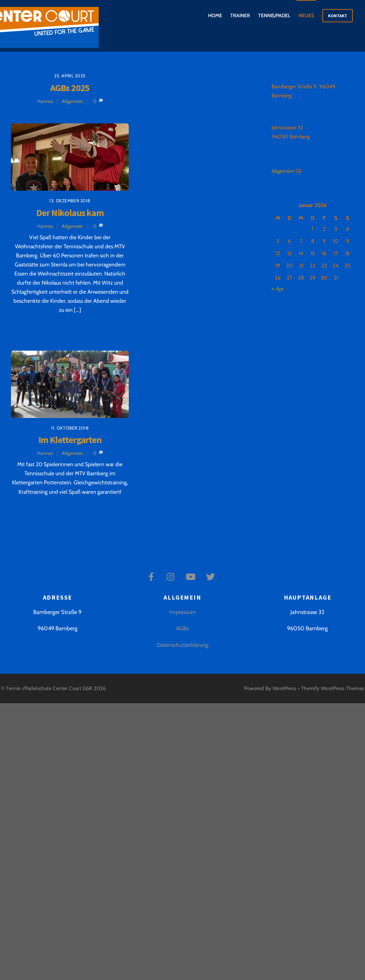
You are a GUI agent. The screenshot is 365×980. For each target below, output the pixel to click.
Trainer (240, 15)
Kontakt (338, 16)
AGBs (182, 628)
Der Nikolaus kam (70, 213)
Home (215, 15)
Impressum (182, 612)
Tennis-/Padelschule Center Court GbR (49, 688)
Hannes (45, 101)
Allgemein (72, 101)
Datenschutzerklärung (182, 645)
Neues (306, 15)
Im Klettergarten (70, 440)
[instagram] (172, 576)
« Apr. (278, 289)
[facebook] (152, 576)
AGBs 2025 (70, 88)
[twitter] (212, 576)
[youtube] (192, 576)
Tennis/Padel (274, 15)
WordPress (285, 688)
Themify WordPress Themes (333, 688)
